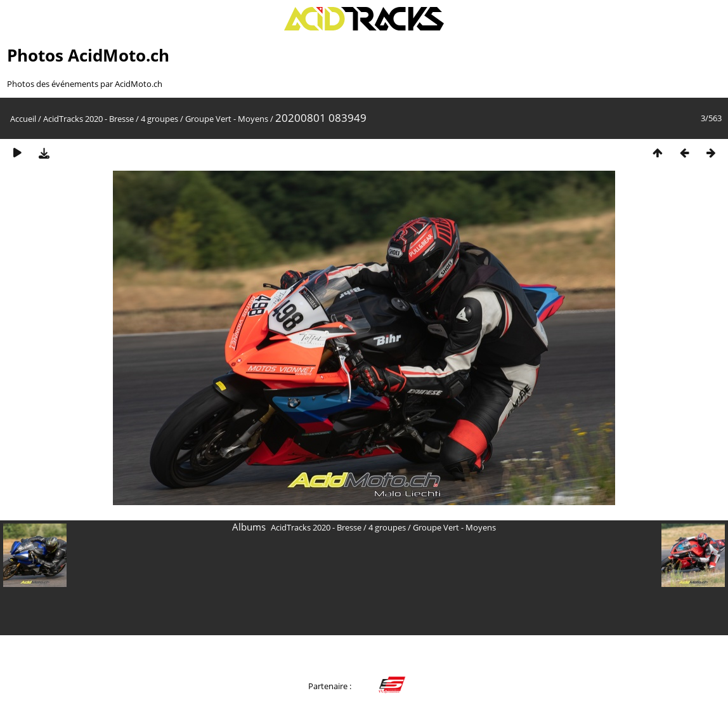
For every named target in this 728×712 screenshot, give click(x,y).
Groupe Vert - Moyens (227, 119)
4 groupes (159, 119)
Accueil (23, 119)
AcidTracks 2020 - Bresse (88, 119)
